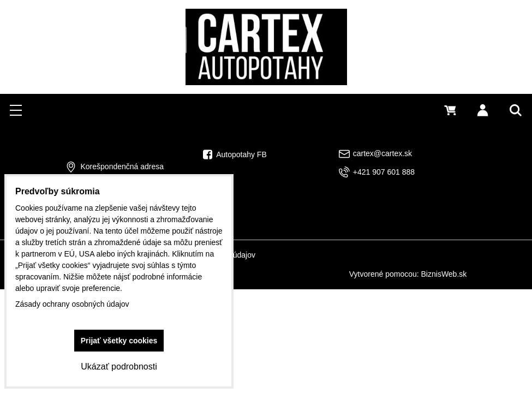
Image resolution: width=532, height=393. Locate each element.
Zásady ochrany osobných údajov (72, 304)
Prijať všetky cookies (119, 341)
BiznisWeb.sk (444, 274)
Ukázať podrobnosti (119, 367)
